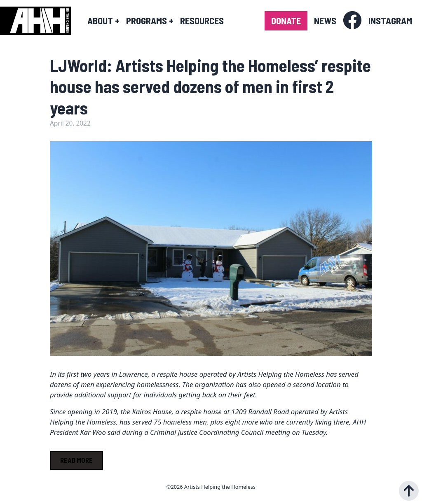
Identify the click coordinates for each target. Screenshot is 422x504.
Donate (286, 21)
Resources (202, 21)
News (325, 21)
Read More (76, 460)
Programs (150, 21)
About (103, 21)
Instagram (390, 21)
